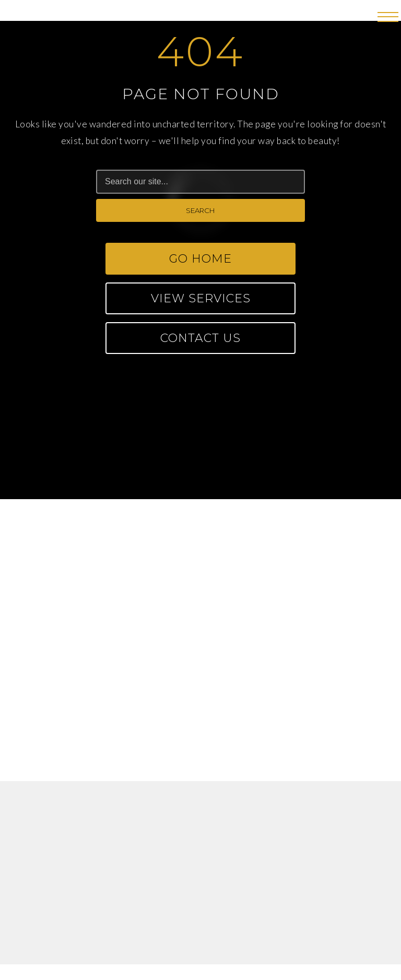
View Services (201, 298)
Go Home (200, 259)
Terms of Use (162, 910)
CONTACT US (200, 470)
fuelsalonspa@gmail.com (200, 613)
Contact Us (200, 338)
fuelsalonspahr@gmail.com (200, 725)
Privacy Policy (237, 910)
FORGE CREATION (246, 948)
